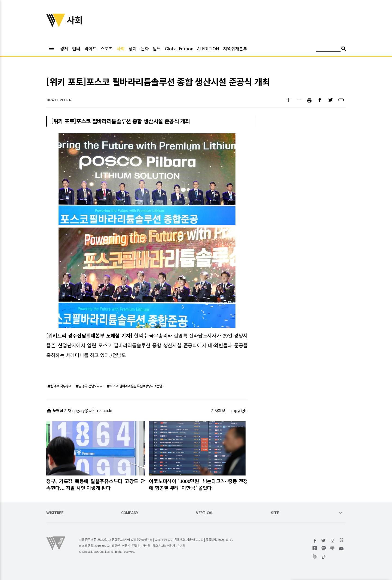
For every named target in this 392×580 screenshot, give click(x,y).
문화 (145, 48)
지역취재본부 (235, 48)
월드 (157, 48)
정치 (132, 48)
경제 (64, 48)
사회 (120, 48)
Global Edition (179, 48)
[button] (288, 101)
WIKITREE (55, 513)
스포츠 (106, 48)
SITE (275, 513)
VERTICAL (205, 513)
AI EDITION (208, 48)
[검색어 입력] (328, 49)
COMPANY (130, 513)
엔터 (76, 48)
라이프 (90, 48)
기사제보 (218, 410)
